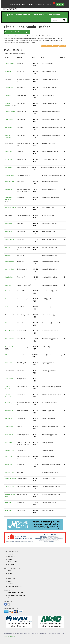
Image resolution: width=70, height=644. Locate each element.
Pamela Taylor (9, 465)
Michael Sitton (9, 427)
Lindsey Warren (9, 486)
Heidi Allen (8, 71)
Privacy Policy (11, 579)
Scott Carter (8, 127)
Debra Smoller (9, 435)
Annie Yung (8, 502)
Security (10, 581)
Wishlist (10, 559)
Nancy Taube (9, 457)
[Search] (59, 20)
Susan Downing (9, 181)
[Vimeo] (8, 604)
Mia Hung (8, 255)
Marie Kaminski (9, 269)
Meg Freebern (9, 223)
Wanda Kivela (9, 291)
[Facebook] (5, 604)
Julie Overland (9, 355)
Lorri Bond (8, 95)
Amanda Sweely (10, 451)
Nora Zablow (9, 510)
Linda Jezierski (9, 261)
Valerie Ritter (9, 411)
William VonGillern (10, 478)
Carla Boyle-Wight (10, 111)
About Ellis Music (15, 4)
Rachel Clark (8, 151)
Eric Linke (8, 307)
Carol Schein (9, 419)
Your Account (11, 557)
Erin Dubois (8, 189)
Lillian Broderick (10, 119)
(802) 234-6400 (29, 4)
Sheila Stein (8, 443)
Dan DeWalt (8, 167)
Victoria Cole (9, 159)
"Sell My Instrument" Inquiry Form (17, 595)
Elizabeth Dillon (9, 175)
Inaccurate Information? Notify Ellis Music (53, 46)
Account (60, 4)
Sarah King (8, 285)
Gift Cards (10, 584)
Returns (10, 576)
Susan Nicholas (9, 347)
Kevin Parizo (9, 363)
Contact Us (40, 4)
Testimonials (11, 564)
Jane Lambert (9, 299)
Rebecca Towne (10, 473)
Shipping (10, 573)
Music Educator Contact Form (16, 593)
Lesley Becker (9, 88)
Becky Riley (8, 403)
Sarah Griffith (9, 231)
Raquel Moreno (9, 331)
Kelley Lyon (8, 323)
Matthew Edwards (10, 207)
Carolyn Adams (9, 64)
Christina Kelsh (9, 277)
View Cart (50, 4)
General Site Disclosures (9, 637)
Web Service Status (13, 562)
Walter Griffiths (9, 239)
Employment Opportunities (15, 586)
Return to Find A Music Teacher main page (17, 32)
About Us (10, 571)
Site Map (10, 598)
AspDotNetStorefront (39, 632)
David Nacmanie (10, 339)
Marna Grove (9, 247)
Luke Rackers (9, 379)
